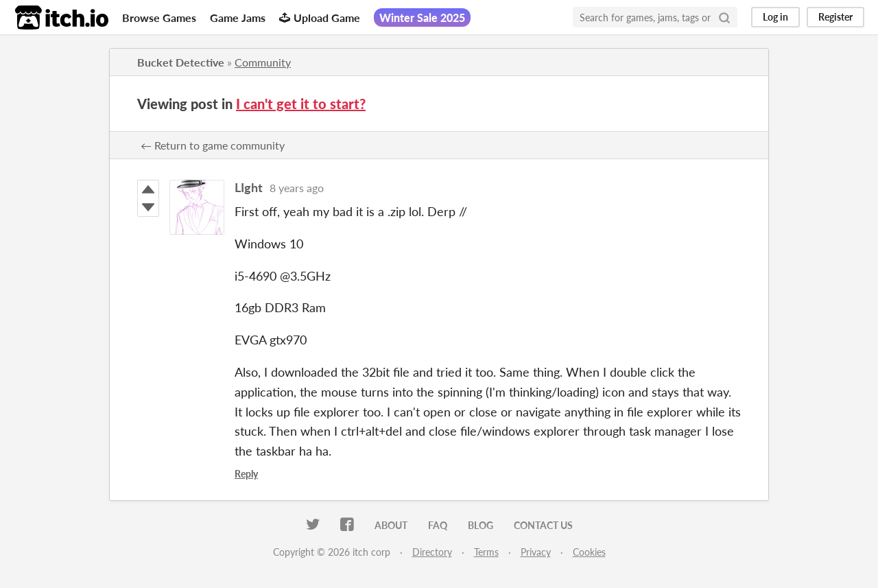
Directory (432, 552)
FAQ (438, 525)
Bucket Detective (181, 62)
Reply (246, 474)
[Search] (724, 17)
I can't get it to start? (301, 104)
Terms (486, 552)
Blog (480, 525)
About (391, 525)
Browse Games (159, 17)
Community (263, 62)
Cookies (589, 552)
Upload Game (320, 17)
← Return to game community (213, 145)
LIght (249, 187)
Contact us (543, 525)
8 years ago (297, 188)
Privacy (536, 552)
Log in (775, 17)
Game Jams (238, 17)
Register (835, 17)
